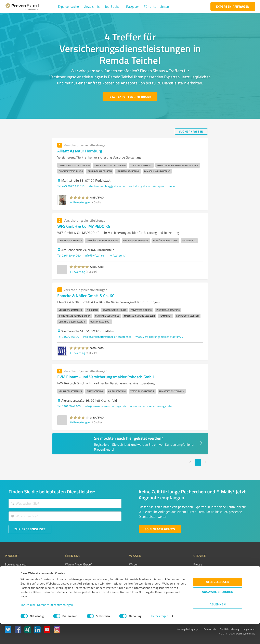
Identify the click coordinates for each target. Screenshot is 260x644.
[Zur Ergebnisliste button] (30, 529)
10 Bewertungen (80, 422)
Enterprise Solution (17, 586)
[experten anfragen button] (233, 6)
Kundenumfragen (16, 571)
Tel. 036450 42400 (69, 406)
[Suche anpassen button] (191, 132)
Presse (175, 564)
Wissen (119, 564)
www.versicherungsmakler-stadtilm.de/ (160, 337)
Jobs (60, 586)
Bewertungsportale (126, 579)
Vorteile (10, 579)
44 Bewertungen (80, 202)
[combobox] (65, 503)
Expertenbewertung (183, 586)
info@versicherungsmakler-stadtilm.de (107, 337)
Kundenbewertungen (127, 586)
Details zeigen (160, 636)
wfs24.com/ (118, 255)
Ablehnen (218, 625)
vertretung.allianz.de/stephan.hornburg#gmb (153, 186)
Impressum (28, 625)
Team (61, 579)
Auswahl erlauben (218, 612)
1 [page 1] (198, 462)
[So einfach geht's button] (160, 529)
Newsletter (178, 571)
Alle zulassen (218, 602)
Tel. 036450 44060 (69, 255)
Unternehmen (66, 571)
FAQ (116, 571)
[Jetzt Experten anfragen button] (130, 97)
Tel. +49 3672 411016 (71, 186)
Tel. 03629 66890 (68, 337)
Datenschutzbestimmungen (55, 625)
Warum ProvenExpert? (71, 564)
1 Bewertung (77, 272)
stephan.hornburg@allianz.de (107, 186)
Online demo (178, 579)
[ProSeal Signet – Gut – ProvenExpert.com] (240, 572)
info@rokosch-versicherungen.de (105, 406)
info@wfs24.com (95, 255)
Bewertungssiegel (16, 564)
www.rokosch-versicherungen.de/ (151, 406)
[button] (68, 6)
